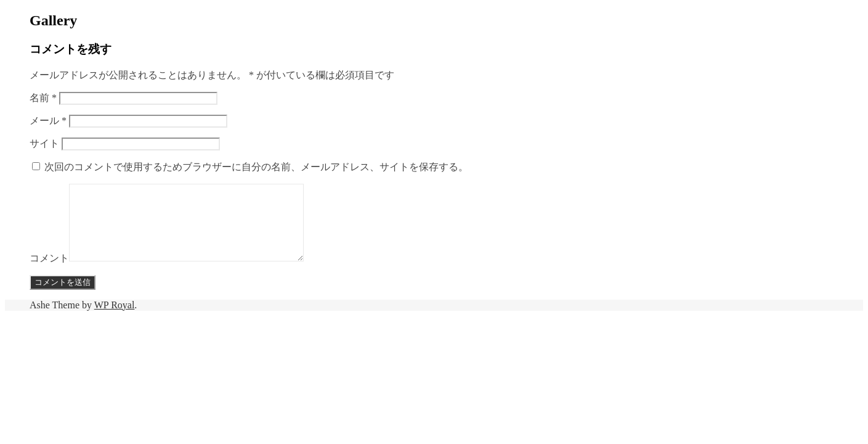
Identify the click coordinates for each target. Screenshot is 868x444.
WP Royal (115, 320)
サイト (44, 143)
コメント (49, 273)
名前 (43, 98)
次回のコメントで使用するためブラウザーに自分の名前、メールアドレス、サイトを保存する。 (256, 167)
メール (48, 121)
